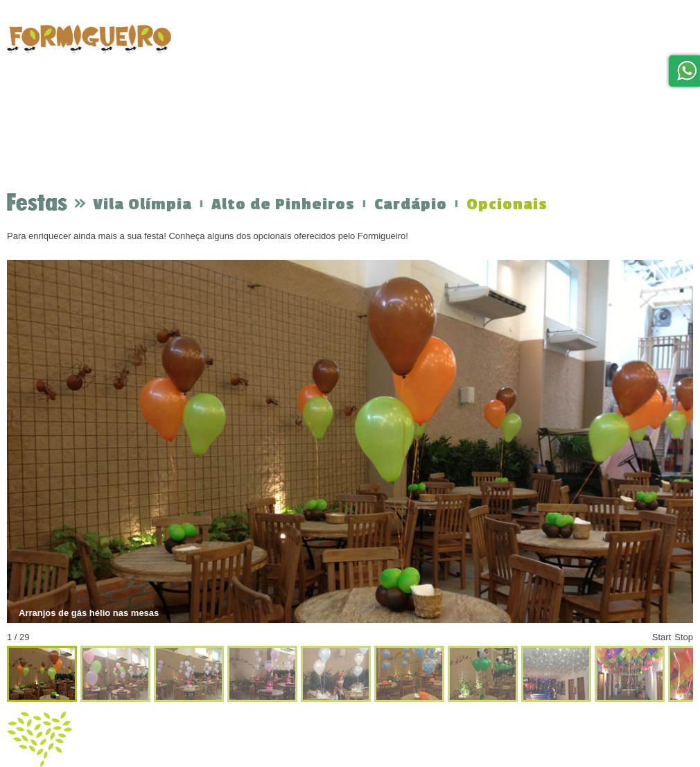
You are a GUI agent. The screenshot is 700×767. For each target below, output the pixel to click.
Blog (633, 43)
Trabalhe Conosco (631, 95)
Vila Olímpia (142, 204)
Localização (522, 36)
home (203, 50)
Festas (263, 38)
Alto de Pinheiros (283, 204)
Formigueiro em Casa (422, 41)
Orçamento (330, 33)
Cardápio (411, 204)
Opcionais (507, 204)
